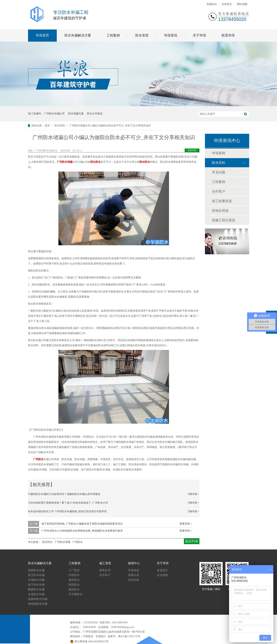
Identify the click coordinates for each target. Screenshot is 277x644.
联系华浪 (228, 35)
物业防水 (74, 589)
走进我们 (162, 570)
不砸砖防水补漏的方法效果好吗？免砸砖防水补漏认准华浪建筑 (64, 494)
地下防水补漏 (36, 585)
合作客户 (219, 191)
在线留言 (227, 4)
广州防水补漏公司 (54, 114)
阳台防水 (96, 162)
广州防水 (38, 459)
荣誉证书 (105, 570)
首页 (48, 126)
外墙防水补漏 (36, 580)
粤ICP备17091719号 (129, 636)
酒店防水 (74, 580)
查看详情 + (186, 524)
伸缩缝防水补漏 (38, 604)
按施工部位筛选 (224, 220)
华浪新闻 (219, 153)
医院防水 (74, 585)
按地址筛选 (220, 211)
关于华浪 (199, 35)
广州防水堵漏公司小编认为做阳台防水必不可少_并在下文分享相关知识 (110, 126)
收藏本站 (212, 4)
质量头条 (134, 575)
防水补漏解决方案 (78, 35)
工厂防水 (74, 570)
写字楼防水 (75, 594)
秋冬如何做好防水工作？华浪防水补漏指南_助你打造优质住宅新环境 (67, 511)
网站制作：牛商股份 (82, 636)
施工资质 (105, 563)
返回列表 (192, 150)
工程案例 (113, 35)
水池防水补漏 (36, 594)
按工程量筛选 (222, 201)
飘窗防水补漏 (36, 589)
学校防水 (74, 575)
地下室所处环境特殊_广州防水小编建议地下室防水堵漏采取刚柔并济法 (82, 524)
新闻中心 (134, 563)
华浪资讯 (171, 35)
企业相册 (162, 575)
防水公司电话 (95, 114)
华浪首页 (42, 35)
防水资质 (142, 35)
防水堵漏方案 (76, 114)
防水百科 (60, 126)
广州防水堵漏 (65, 162)
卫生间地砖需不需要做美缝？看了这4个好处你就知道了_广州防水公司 (68, 503)
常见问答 (134, 580)
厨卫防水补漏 (36, 575)
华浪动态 (134, 570)
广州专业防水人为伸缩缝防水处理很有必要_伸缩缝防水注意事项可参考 (82, 531)
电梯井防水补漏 (38, 599)
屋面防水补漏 (36, 570)
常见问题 (219, 172)
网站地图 (242, 4)
